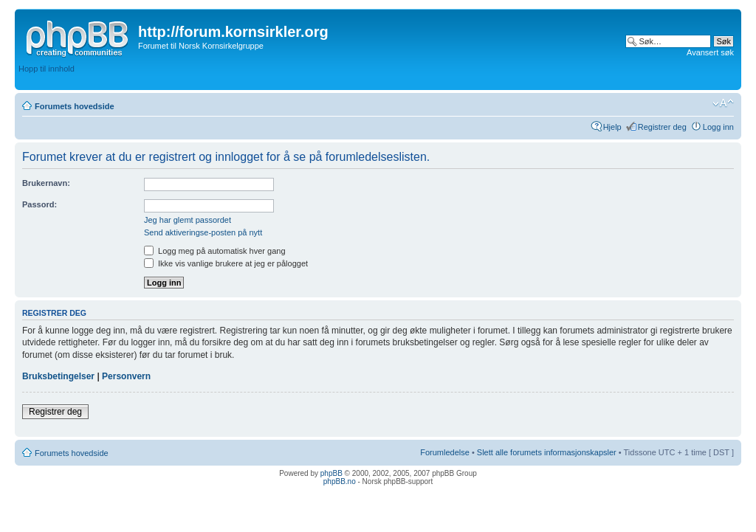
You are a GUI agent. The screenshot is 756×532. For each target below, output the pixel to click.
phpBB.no (340, 481)
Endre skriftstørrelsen (723, 103)
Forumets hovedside (75, 106)
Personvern (126, 376)
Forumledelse (445, 452)
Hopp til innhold (47, 69)
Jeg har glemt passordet (188, 220)
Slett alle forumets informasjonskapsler (547, 452)
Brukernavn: (46, 183)
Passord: (39, 204)
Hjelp (612, 127)
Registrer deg (662, 127)
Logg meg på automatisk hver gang (215, 251)
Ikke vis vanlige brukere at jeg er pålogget (226, 263)
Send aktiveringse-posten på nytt (203, 232)
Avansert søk (710, 52)
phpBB (331, 473)
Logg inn (718, 127)
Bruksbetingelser (58, 376)
